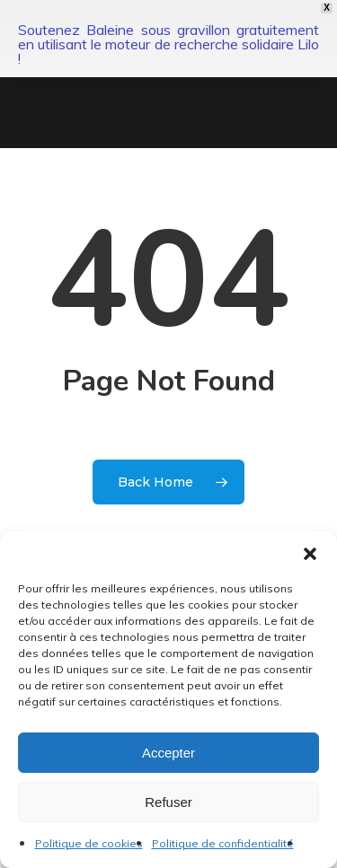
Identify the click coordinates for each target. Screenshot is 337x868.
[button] (310, 554)
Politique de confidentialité (223, 843)
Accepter (168, 753)
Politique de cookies (89, 843)
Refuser (168, 802)
